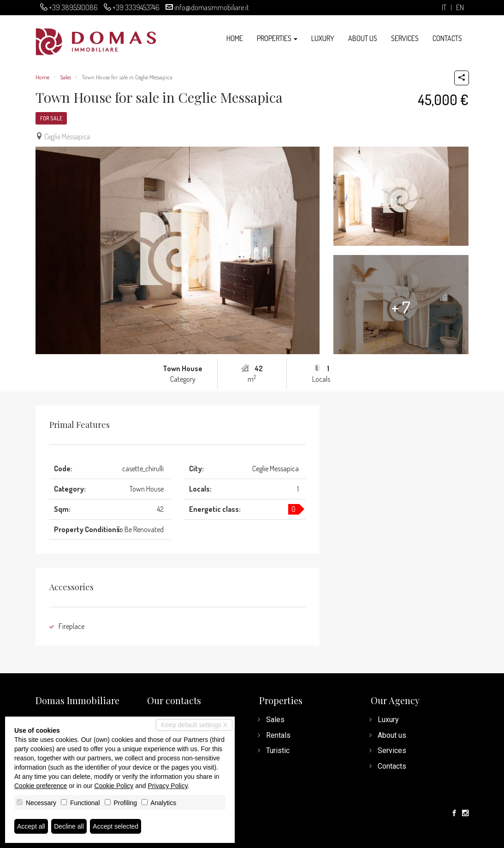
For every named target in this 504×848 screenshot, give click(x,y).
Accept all (31, 826)
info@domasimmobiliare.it (212, 7)
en (460, 8)
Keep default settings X (194, 725)
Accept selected (116, 826)
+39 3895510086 (73, 7)
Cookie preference (41, 786)
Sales (65, 77)
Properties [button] (277, 38)
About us (363, 38)
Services (405, 38)
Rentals (278, 735)
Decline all (69, 826)
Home (235, 38)
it (444, 8)
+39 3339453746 (136, 7)
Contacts (447, 38)
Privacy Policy (168, 786)
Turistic (278, 750)
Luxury (323, 38)
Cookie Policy (114, 786)
